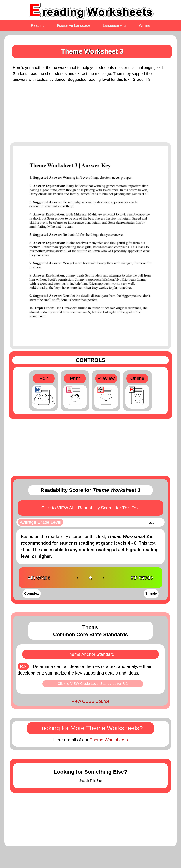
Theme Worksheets (109, 740)
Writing (145, 25)
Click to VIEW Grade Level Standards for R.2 (93, 684)
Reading (38, 25)
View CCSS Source (90, 701)
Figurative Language (74, 25)
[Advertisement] (90, 115)
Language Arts (115, 25)
